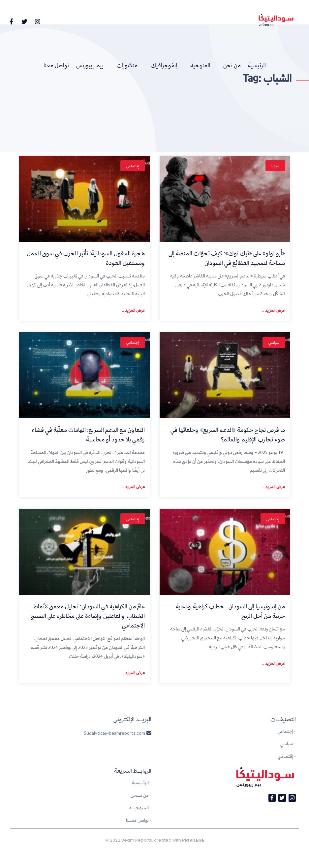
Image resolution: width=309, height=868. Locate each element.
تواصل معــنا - (139, 820)
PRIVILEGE (193, 840)
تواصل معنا (56, 65)
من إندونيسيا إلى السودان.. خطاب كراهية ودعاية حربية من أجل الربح (230, 611)
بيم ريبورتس (90, 65)
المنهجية (200, 65)
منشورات (127, 65)
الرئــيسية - (141, 782)
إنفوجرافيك (164, 65)
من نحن (232, 65)
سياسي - (288, 743)
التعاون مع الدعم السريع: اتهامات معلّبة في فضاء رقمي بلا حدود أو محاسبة (88, 434)
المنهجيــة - (140, 807)
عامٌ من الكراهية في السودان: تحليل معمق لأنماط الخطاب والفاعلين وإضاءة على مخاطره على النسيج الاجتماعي (88, 616)
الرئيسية (257, 65)
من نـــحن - (141, 795)
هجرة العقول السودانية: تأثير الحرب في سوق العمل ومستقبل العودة (86, 258)
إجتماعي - (287, 731)
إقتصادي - (287, 756)
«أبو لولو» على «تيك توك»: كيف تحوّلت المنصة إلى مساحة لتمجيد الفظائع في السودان (227, 258)
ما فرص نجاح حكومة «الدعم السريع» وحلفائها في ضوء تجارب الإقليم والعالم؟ (228, 434)
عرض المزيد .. (274, 310)
